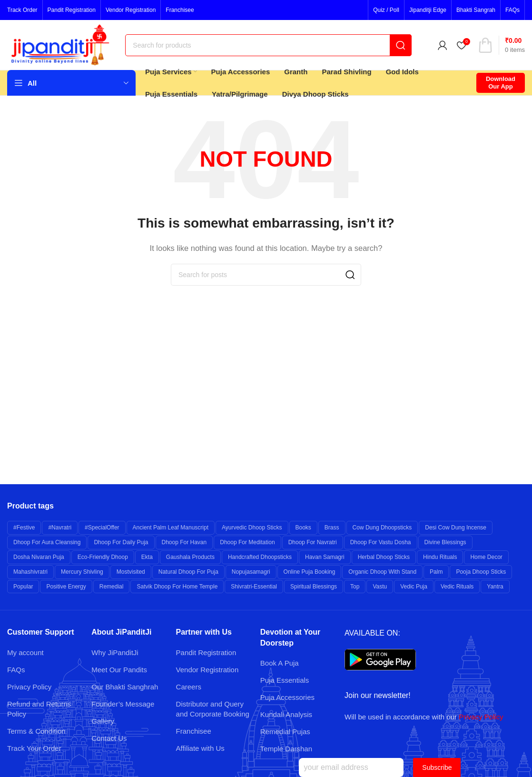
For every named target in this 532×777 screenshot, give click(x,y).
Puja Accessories (287, 697)
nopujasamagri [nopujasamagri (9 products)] (251, 572)
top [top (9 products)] (355, 587)
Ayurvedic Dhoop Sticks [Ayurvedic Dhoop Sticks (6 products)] (252, 528)
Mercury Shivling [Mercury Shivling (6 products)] (82, 572)
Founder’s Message (123, 704)
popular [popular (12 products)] (23, 587)
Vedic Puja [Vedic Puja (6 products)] (414, 587)
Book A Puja (280, 663)
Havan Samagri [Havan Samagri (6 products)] (325, 557)
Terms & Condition (36, 731)
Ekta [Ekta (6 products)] (147, 557)
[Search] (268, 45)
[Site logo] (61, 44)
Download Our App (501, 83)
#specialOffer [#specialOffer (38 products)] (102, 528)
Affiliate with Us (200, 748)
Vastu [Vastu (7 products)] (380, 587)
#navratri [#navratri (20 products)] (60, 528)
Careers (189, 687)
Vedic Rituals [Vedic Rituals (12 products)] (457, 587)
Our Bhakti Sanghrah (125, 687)
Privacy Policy (29, 687)
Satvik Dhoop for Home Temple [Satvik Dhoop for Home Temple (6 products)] (177, 587)
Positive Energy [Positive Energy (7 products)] (66, 587)
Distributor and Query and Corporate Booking (213, 709)
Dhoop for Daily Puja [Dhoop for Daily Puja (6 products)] (121, 542)
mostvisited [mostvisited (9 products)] (131, 572)
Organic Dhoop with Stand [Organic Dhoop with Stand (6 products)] (382, 572)
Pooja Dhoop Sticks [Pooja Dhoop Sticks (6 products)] (481, 572)
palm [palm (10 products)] (436, 572)
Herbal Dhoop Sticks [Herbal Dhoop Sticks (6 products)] (384, 557)
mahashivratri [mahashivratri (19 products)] (30, 572)
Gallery (103, 721)
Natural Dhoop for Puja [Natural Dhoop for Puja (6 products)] (188, 572)
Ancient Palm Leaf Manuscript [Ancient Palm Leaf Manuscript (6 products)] (171, 528)
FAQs (16, 670)
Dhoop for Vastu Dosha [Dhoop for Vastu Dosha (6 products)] (381, 542)
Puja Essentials (285, 680)
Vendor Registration (207, 670)
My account (25, 652)
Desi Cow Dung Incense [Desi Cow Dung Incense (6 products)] (456, 528)
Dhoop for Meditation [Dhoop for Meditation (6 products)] (247, 542)
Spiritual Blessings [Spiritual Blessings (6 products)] (314, 587)
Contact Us (109, 738)
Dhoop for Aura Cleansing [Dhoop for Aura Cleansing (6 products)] (47, 542)
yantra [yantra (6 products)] (495, 587)
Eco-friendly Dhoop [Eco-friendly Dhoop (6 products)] (103, 557)
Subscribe (437, 767)
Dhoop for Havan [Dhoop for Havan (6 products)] (184, 542)
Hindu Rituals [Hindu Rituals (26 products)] (440, 557)
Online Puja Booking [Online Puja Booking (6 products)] (310, 572)
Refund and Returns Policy (39, 709)
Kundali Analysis (286, 714)
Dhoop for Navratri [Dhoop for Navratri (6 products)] (313, 542)
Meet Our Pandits (119, 670)
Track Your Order (34, 748)
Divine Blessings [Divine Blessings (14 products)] (445, 542)
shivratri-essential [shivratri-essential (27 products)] (254, 587)
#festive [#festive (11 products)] (24, 528)
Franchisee (194, 731)
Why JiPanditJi (115, 652)
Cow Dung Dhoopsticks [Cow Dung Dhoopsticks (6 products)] (382, 528)
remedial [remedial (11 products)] (112, 587)
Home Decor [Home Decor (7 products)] (486, 557)
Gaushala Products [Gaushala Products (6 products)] (190, 557)
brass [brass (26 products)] (332, 528)
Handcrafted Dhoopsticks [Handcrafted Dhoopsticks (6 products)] (260, 557)
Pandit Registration (206, 652)
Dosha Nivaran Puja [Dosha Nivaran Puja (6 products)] (39, 557)
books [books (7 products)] (303, 528)
